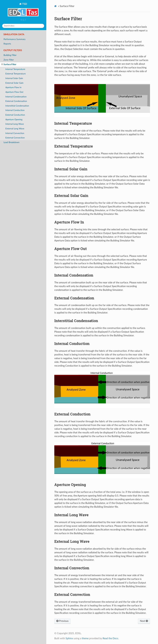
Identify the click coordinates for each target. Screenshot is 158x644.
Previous (62, 621)
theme (85, 638)
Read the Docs (110, 638)
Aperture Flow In (13, 87)
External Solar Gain (14, 83)
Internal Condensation (16, 97)
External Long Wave (15, 129)
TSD (23, 10)
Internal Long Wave (15, 124)
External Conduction (15, 115)
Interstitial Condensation (17, 106)
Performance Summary (15, 39)
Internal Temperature (15, 69)
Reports (7, 44)
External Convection (15, 138)
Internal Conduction (15, 110)
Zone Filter (9, 60)
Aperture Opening (14, 120)
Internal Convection (15, 133)
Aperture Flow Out (14, 92)
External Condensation (16, 101)
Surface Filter (9, 65)
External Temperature (16, 74)
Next (144, 621)
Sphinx (69, 638)
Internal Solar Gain (14, 78)
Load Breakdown (11, 142)
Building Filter (10, 55)
